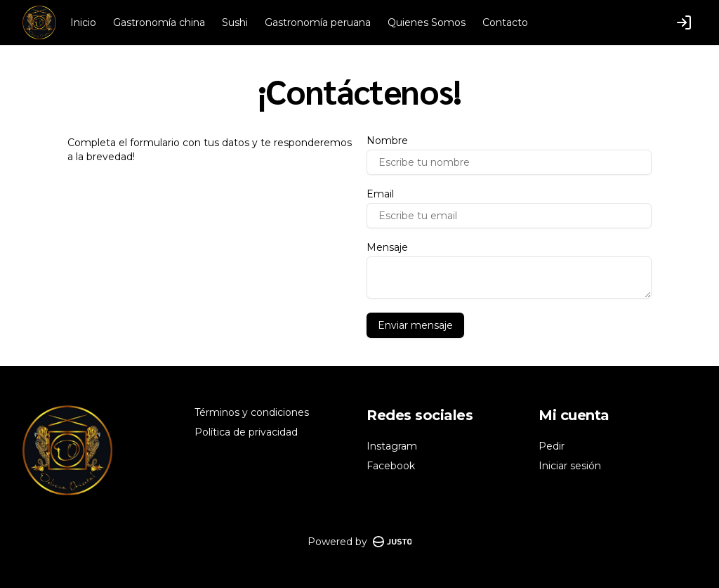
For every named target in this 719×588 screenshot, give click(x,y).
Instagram (392, 446)
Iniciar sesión (570, 466)
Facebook (391, 466)
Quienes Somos (427, 22)
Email (380, 194)
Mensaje (387, 247)
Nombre (387, 141)
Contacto (505, 22)
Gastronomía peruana (318, 22)
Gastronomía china (159, 22)
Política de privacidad (246, 432)
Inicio (83, 22)
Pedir (552, 446)
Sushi (235, 22)
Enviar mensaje (415, 325)
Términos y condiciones (252, 412)
